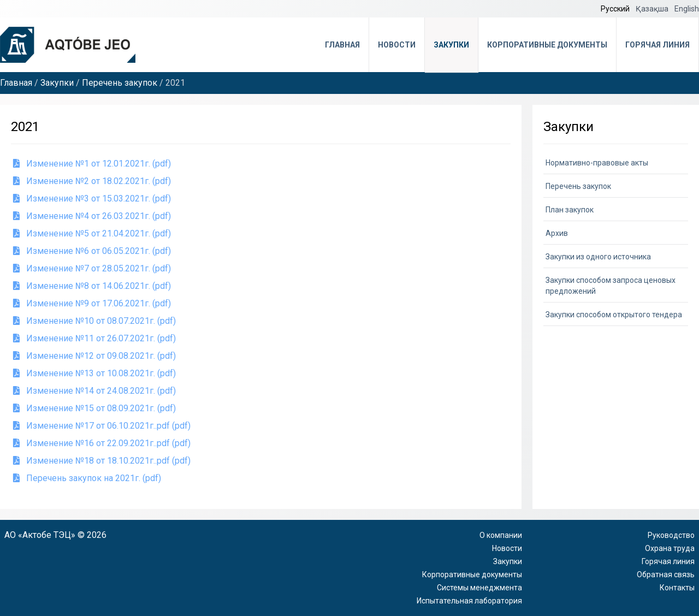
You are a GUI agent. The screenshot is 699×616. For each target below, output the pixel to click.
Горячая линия (657, 45)
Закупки (451, 45)
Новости (397, 45)
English (687, 9)
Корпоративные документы (547, 45)
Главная (342, 45)
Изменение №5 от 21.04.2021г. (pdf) (92, 233)
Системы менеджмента (479, 588)
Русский (616, 9)
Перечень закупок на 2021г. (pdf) (87, 478)
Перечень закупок (120, 83)
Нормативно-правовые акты (597, 163)
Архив (557, 233)
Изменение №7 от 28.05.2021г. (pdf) (92, 268)
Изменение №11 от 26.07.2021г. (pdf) (94, 338)
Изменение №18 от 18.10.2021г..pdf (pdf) (102, 461)
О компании (501, 535)
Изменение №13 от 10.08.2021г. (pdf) (94, 373)
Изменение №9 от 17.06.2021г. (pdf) (92, 303)
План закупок (570, 210)
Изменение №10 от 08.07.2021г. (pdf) (94, 321)
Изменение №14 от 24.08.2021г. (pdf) (94, 391)
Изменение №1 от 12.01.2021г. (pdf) (92, 164)
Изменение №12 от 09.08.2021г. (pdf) (94, 356)
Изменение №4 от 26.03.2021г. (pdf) (92, 216)
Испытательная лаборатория (469, 601)
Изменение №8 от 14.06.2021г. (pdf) (92, 286)
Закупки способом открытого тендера (614, 315)
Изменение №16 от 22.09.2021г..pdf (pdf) (102, 443)
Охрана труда (670, 548)
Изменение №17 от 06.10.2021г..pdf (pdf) (102, 426)
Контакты (677, 588)
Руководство (671, 535)
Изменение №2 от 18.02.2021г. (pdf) (92, 181)
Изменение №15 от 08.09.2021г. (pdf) (94, 408)
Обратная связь (666, 574)
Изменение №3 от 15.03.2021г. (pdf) (92, 199)
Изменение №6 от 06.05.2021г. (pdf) (92, 251)
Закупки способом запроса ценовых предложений (611, 286)
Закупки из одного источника (598, 257)
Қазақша (653, 9)
